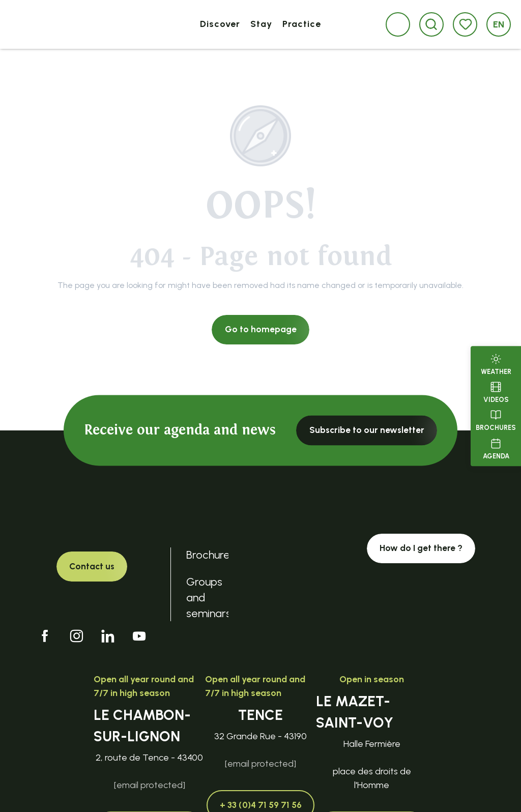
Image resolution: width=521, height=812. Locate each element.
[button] (431, 24)
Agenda (496, 448)
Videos (496, 391)
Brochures (496, 420)
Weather (496, 363)
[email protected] (150, 785)
